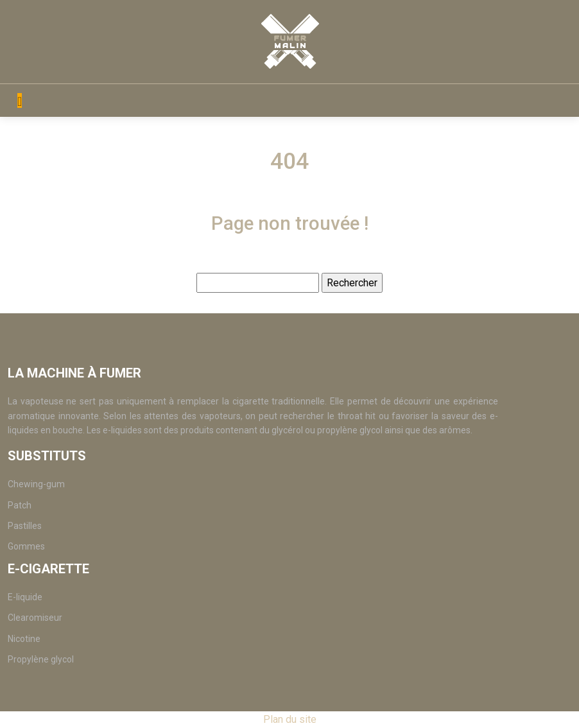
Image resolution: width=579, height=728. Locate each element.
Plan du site (290, 719)
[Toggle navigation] (20, 100)
